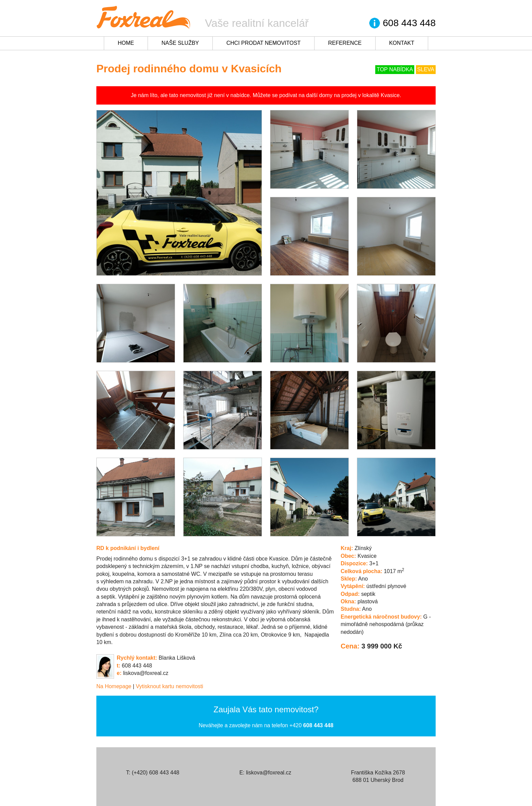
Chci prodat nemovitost (263, 43)
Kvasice (390, 95)
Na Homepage (114, 686)
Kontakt (402, 43)
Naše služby (180, 43)
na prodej (345, 95)
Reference (345, 43)
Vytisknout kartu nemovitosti (169, 686)
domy (326, 95)
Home (126, 43)
